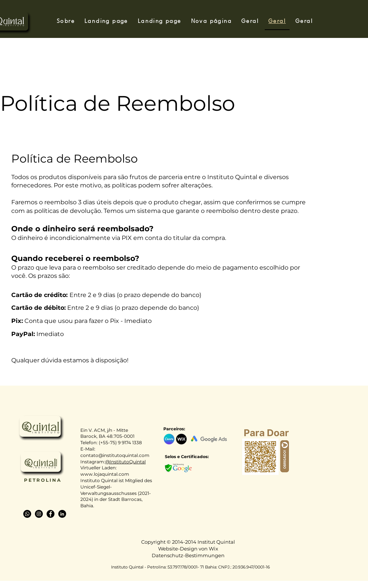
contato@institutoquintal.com (115, 455)
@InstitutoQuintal (125, 462)
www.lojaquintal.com (105, 474)
